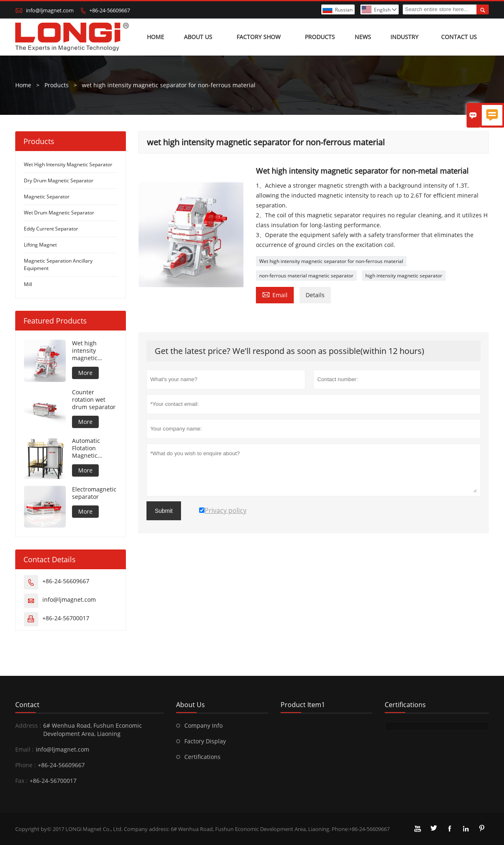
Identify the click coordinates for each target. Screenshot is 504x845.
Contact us (459, 37)
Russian (344, 10)
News (363, 37)
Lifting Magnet (40, 245)
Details (315, 295)
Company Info (203, 725)
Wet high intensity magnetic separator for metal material (92, 351)
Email (275, 294)
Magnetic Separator (47, 197)
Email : (24, 749)
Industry (404, 37)
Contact (27, 705)
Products (320, 37)
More (85, 373)
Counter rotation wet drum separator (94, 400)
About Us (198, 37)
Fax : (21, 781)
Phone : (26, 765)
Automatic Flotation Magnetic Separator (86, 448)
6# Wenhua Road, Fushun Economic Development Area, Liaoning (93, 730)
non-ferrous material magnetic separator (306, 276)
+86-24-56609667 (110, 10)
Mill (28, 284)
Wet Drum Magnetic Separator (59, 213)
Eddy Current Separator (51, 229)
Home (156, 37)
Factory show (259, 37)
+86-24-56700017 (66, 618)
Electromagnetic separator (94, 493)
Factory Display (205, 741)
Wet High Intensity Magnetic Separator (68, 164)
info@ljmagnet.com (50, 10)
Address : (28, 725)
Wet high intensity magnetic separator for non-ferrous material (331, 261)
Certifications (202, 757)
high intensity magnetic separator (404, 276)
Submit (164, 511)
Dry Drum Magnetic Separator (59, 180)
